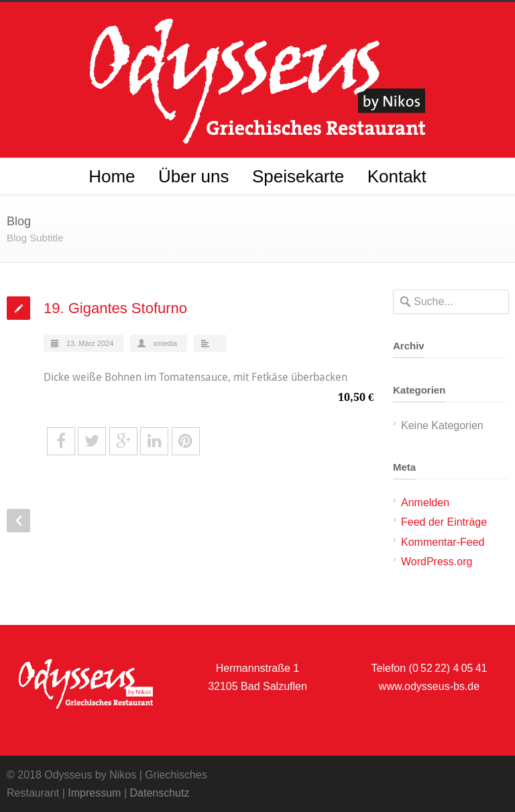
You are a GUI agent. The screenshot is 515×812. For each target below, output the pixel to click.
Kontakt (397, 176)
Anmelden (425, 503)
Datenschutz (159, 793)
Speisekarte (298, 176)
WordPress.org (437, 562)
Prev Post (18, 521)
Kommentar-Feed (443, 542)
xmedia (165, 343)
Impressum (94, 793)
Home (112, 176)
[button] (30, 782)
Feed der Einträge (444, 522)
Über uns (194, 176)
